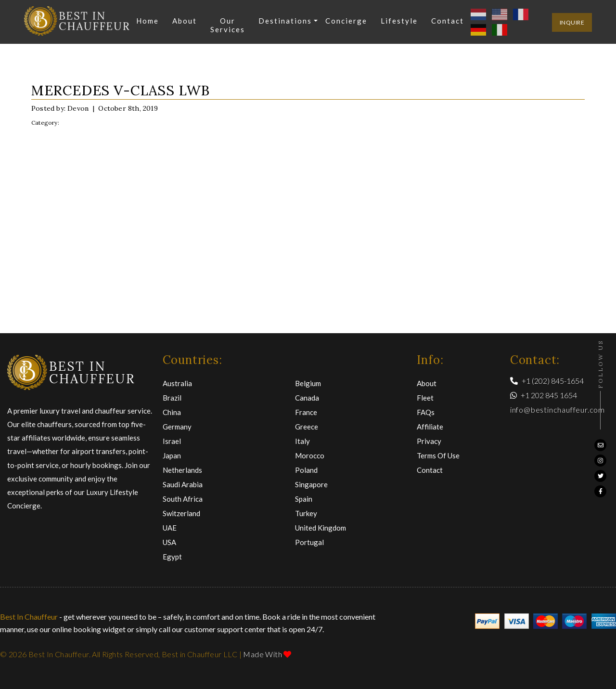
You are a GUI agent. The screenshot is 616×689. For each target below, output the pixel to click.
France (306, 412)
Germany (177, 427)
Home (148, 21)
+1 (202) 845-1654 (547, 381)
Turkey (306, 513)
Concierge (346, 21)
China (172, 412)
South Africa (183, 499)
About (185, 21)
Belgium (308, 383)
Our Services (228, 25)
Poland (306, 470)
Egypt (172, 557)
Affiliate (430, 427)
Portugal (309, 542)
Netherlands (182, 470)
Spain (304, 499)
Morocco (310, 455)
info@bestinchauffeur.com (558, 409)
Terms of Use (438, 455)
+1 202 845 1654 (544, 395)
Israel (172, 441)
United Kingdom (321, 528)
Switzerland (181, 513)
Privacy (429, 441)
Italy (302, 441)
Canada (307, 398)
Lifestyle (399, 21)
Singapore (311, 484)
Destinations (285, 21)
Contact (448, 21)
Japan (172, 455)
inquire (572, 22)
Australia (177, 383)
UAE (170, 528)
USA (169, 542)
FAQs (426, 412)
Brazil (172, 398)
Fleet (425, 398)
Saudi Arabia (183, 484)
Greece (307, 427)
